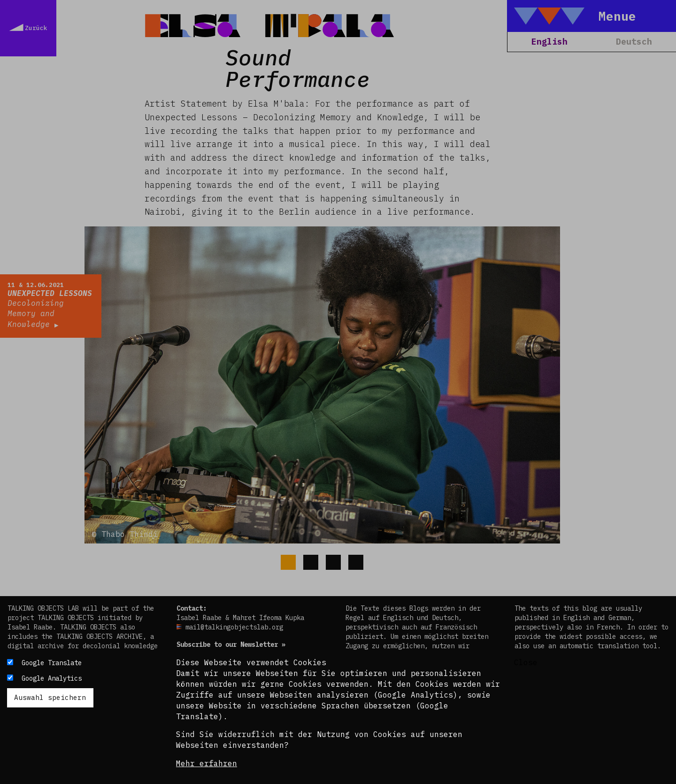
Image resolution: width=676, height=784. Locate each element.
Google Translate (52, 663)
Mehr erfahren (207, 763)
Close (526, 662)
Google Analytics (52, 678)
